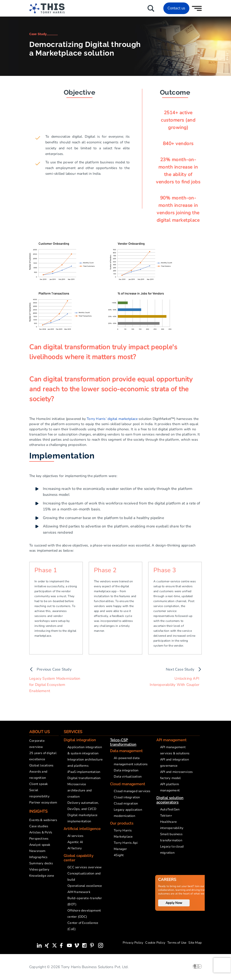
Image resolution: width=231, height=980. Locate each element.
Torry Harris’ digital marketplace (112, 419)
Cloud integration (127, 797)
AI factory (75, 848)
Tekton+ (166, 816)
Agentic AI (75, 842)
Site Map (195, 943)
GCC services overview (85, 867)
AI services (75, 836)
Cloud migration (126, 804)
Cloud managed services (132, 791)
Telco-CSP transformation (123, 742)
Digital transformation (84, 778)
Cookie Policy (155, 943)
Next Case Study (180, 669)
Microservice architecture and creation (80, 790)
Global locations (41, 765)
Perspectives (39, 839)
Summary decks (41, 863)
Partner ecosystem (43, 803)
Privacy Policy (133, 943)
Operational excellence (85, 886)
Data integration (126, 770)
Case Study (38, 34)
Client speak (39, 784)
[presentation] (222, 965)
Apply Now (174, 903)
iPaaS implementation (84, 772)
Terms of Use (177, 943)
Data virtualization (128, 777)
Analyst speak (40, 845)
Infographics (38, 857)
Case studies (39, 826)
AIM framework (79, 892)
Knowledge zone (42, 876)
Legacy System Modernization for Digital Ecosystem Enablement (55, 685)
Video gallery (39, 870)
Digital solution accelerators (170, 800)
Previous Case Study (54, 669)
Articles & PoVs (41, 832)
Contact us (176, 8)
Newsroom (37, 851)
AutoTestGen (170, 809)
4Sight (119, 855)
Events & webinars (43, 820)
